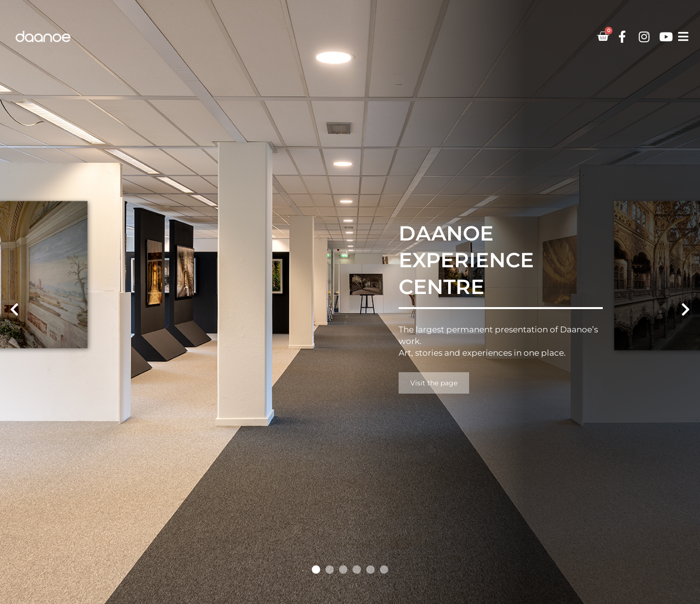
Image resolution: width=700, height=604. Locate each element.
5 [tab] (370, 570)
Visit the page (434, 383)
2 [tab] (330, 570)
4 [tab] (357, 570)
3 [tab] (343, 570)
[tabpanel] (350, 302)
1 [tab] (316, 570)
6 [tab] (384, 570)
